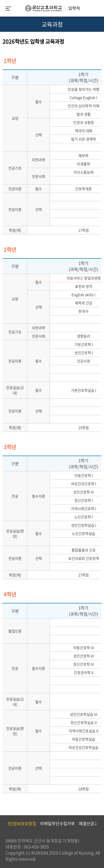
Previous (4, 823)
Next (97, 823)
